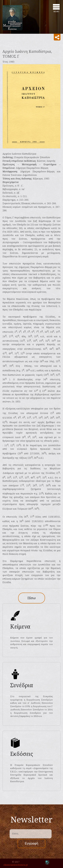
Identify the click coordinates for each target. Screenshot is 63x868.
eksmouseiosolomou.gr (16, 865)
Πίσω (32, 598)
